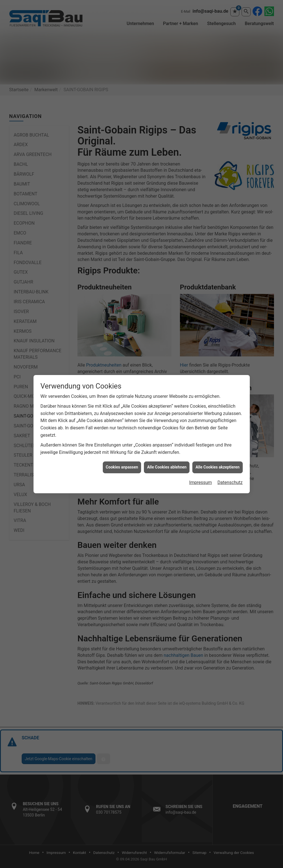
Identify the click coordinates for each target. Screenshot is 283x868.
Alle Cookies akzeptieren (217, 467)
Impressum (201, 482)
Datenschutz (230, 482)
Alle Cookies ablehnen (167, 467)
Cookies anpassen (122, 467)
